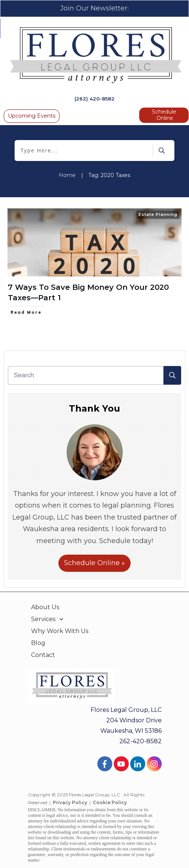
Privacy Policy (70, 802)
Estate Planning (158, 214)
